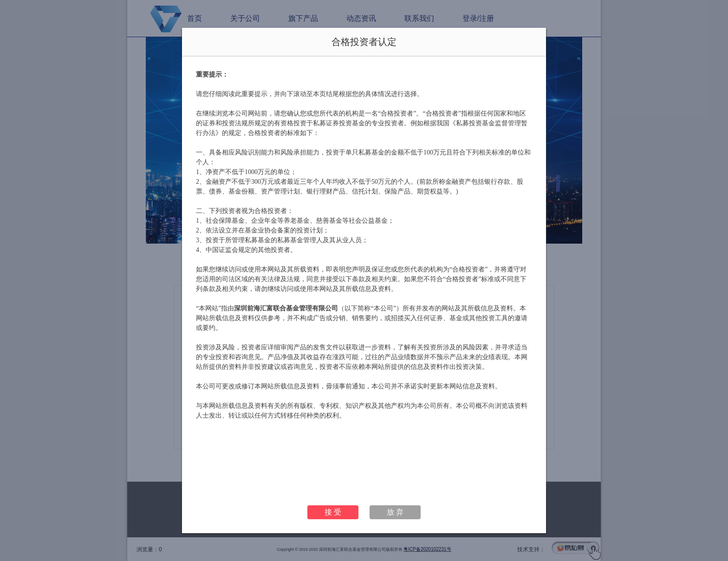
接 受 (333, 512)
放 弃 (395, 512)
